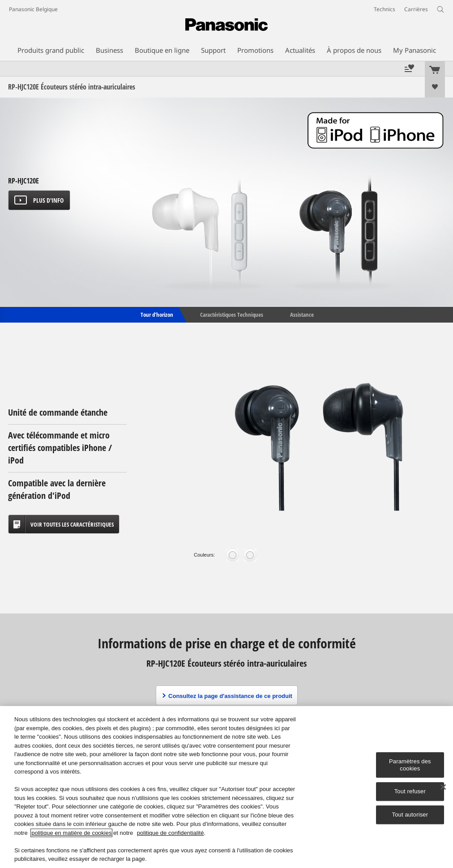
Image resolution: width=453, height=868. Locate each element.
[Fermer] (443, 787)
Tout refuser (410, 792)
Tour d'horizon (156, 314)
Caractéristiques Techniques (232, 314)
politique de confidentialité (171, 833)
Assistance (302, 314)
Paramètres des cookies (410, 765)
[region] (226, 787)
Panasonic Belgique (33, 9)
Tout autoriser (410, 815)
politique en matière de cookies (71, 833)
